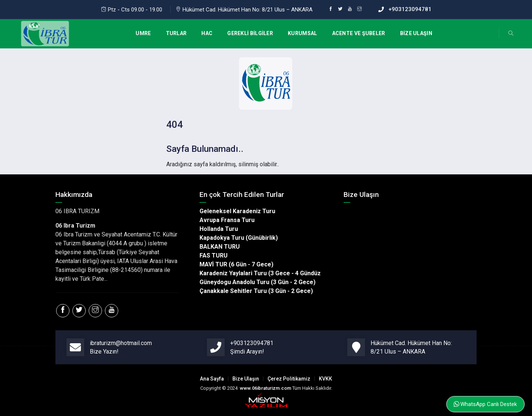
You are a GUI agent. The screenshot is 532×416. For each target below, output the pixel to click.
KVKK (325, 379)
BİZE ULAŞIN (416, 33)
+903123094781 (410, 9)
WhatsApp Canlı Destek (485, 404)
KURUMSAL (302, 33)
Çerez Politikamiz (289, 379)
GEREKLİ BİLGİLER (250, 33)
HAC (207, 33)
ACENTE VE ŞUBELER (359, 33)
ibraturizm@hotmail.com (121, 343)
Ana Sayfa (212, 379)
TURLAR (176, 33)
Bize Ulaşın (246, 379)
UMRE (143, 33)
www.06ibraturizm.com (265, 388)
